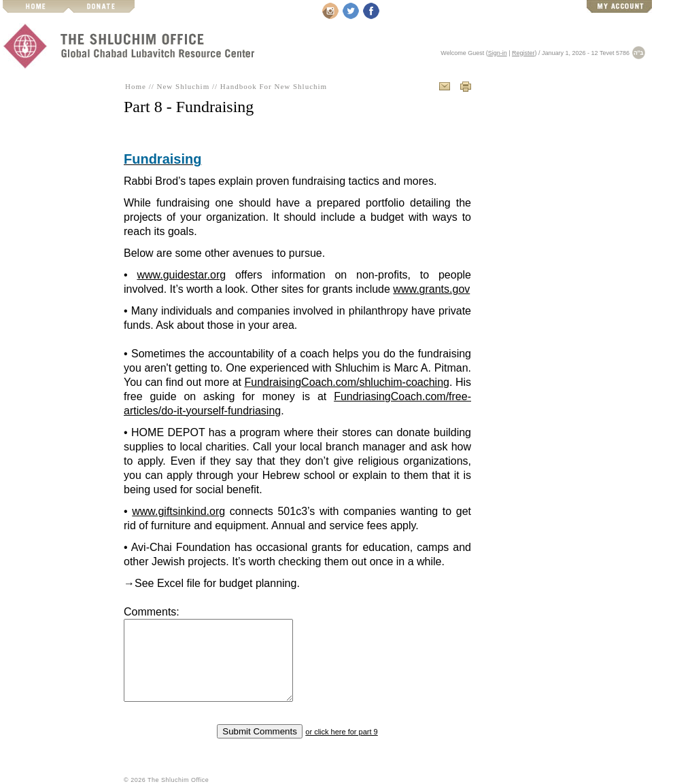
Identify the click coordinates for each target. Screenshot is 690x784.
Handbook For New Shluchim (274, 86)
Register (523, 53)
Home (136, 86)
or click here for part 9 (341, 732)
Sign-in (498, 53)
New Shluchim (184, 86)
